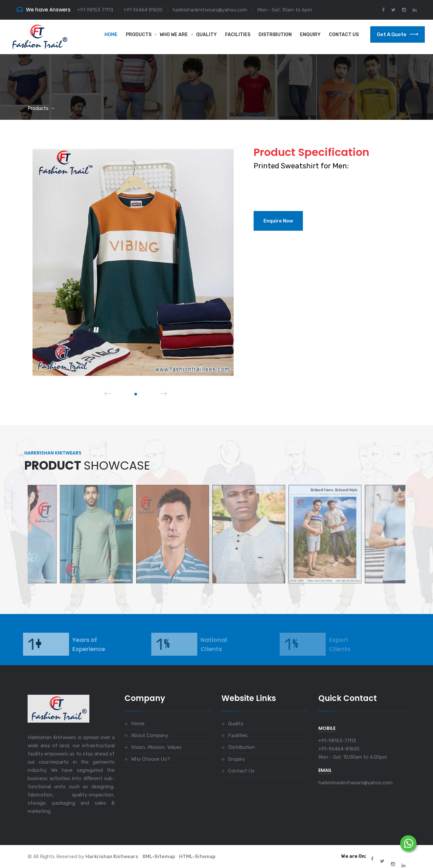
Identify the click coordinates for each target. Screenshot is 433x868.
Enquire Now (278, 221)
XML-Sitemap (159, 857)
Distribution (275, 35)
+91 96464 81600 (143, 10)
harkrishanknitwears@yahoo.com (210, 10)
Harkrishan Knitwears (112, 857)
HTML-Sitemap (197, 857)
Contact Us (344, 35)
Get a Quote (398, 34)
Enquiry (310, 35)
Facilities (238, 35)
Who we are (174, 35)
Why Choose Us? (150, 759)
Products (139, 35)
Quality (206, 35)
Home (111, 35)
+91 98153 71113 (95, 10)
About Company (150, 735)
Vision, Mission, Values (156, 747)
